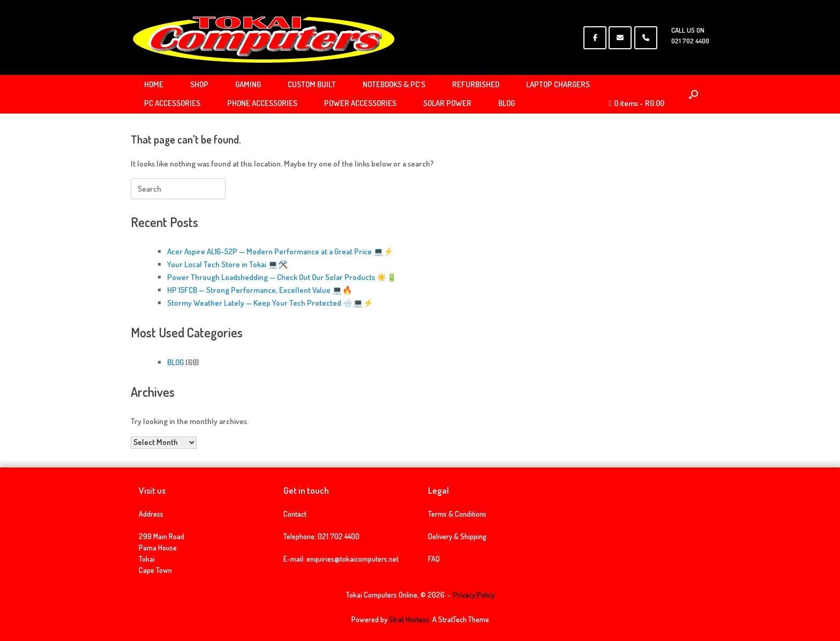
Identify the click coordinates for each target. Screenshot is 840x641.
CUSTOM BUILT (312, 84)
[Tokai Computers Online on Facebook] (595, 38)
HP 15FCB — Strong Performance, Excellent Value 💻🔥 (260, 290)
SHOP (199, 84)
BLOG (507, 103)
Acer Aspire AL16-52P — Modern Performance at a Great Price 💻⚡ (280, 251)
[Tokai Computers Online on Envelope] (620, 38)
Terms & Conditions (457, 514)
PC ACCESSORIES (172, 103)
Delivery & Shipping (457, 536)
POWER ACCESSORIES (360, 103)
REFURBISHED (476, 84)
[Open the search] (693, 94)
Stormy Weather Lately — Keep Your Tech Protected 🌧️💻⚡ (270, 303)
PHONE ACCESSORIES (262, 103)
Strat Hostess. (410, 619)
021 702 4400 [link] (339, 536)
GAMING (248, 84)
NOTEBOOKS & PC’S (394, 84)
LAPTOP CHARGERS (558, 84)
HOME (154, 84)
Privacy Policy (474, 595)
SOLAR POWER (447, 103)
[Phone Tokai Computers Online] (646, 38)
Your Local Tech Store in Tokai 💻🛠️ (228, 264)
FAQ (434, 559)
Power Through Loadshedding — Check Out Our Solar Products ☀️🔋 (282, 277)
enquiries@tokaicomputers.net (352, 559)
